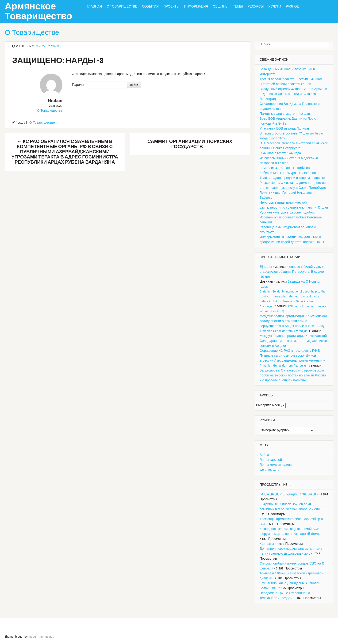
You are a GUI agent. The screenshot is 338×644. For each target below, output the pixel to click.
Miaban (56, 46)
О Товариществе (122, 7)
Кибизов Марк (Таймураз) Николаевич (289, 173)
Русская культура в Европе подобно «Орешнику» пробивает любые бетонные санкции (291, 217)
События (150, 7)
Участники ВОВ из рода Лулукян (284, 129)
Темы (238, 7)
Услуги (275, 7)
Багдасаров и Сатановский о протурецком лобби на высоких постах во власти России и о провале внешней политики (293, 375)
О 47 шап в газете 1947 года (280, 153)
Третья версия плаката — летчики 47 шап (291, 79)
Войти (264, 455)
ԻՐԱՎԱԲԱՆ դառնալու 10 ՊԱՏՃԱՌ (289, 494)
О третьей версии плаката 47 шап (285, 84)
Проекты (171, 7)
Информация (196, 7)
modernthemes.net (41, 637)
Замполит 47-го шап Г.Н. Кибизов (285, 168)
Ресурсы (255, 7)
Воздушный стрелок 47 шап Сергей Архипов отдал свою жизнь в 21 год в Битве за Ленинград (293, 94)
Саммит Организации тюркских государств (190, 144)
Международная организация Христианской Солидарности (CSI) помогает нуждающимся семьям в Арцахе (293, 341)
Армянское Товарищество (38, 12)
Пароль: (99, 85)
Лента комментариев (276, 465)
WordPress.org (269, 470)
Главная (94, 7)
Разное (292, 7)
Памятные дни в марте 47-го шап (285, 114)
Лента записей (271, 460)
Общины (221, 7)
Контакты (267, 544)
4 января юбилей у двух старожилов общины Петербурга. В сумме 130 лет (292, 272)
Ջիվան (266, 267)
